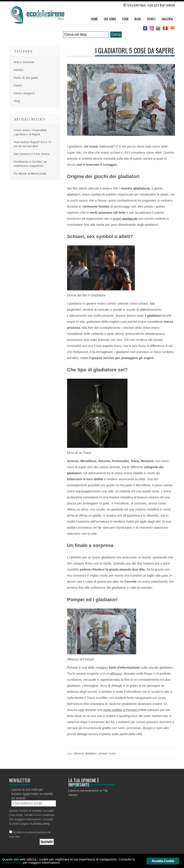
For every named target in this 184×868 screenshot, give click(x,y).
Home (94, 19)
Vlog (17, 101)
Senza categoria (24, 93)
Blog (138, 19)
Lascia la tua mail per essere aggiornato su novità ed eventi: (32, 794)
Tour (125, 19)
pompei (103, 753)
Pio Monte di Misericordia (30, 174)
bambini (19, 70)
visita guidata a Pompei (120, 710)
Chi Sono (110, 19)
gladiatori (91, 753)
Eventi (151, 19)
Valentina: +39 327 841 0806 (149, 5)
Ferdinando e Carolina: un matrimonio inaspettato (30, 164)
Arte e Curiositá (24, 62)
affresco (116, 673)
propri (125, 219)
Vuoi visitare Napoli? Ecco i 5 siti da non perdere (32, 144)
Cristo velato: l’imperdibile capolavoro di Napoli (30, 132)
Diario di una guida (26, 78)
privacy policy (41, 824)
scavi (112, 753)
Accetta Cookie (163, 861)
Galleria (167, 19)
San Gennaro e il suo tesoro (32, 154)
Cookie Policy (33, 863)
